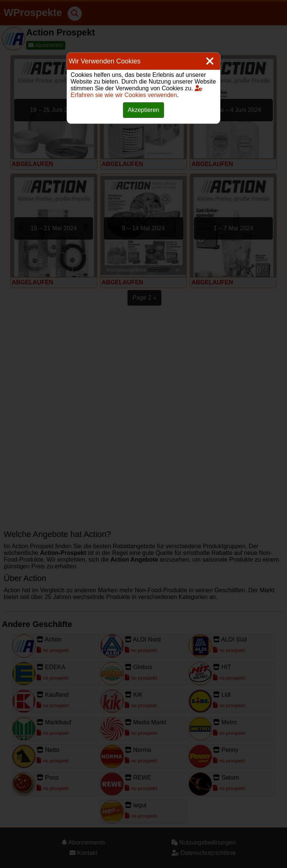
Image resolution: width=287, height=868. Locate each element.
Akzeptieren (144, 110)
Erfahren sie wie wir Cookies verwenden (136, 92)
